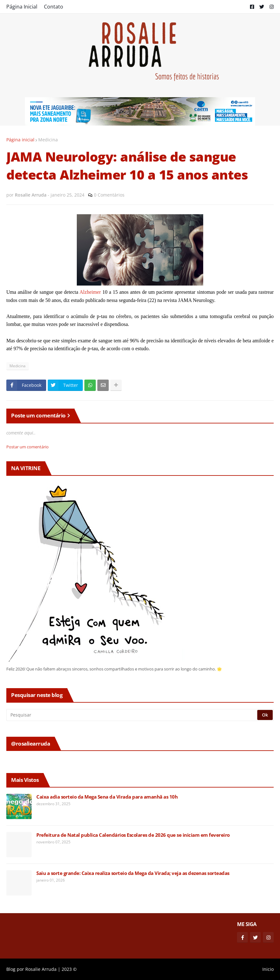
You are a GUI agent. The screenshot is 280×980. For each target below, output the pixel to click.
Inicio (268, 969)
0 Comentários (109, 195)
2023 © (69, 969)
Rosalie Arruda (41, 969)
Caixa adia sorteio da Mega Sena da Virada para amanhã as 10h (107, 797)
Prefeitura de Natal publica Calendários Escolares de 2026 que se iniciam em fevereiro (133, 835)
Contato (54, 7)
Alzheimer (90, 292)
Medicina (48, 140)
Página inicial (20, 140)
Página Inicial (22, 7)
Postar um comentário (27, 447)
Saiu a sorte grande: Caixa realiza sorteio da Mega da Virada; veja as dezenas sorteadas (133, 873)
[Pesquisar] (132, 715)
